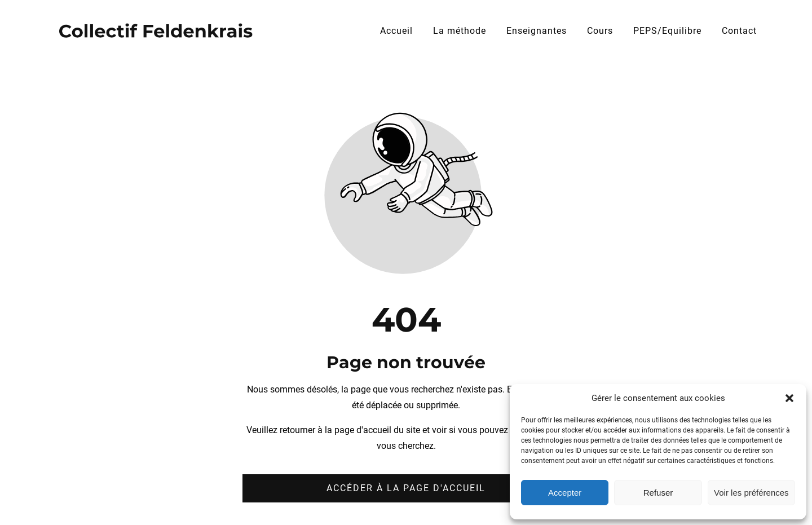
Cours (600, 31)
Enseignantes (537, 31)
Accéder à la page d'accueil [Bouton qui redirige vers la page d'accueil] (406, 488)
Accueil (396, 31)
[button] (789, 398)
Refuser (658, 493)
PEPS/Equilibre (667, 31)
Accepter (565, 493)
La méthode (460, 31)
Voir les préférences (751, 493)
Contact (739, 31)
